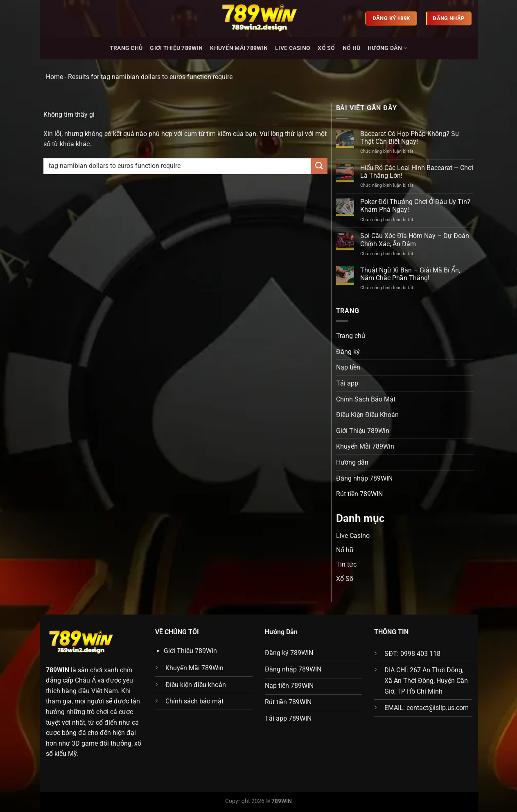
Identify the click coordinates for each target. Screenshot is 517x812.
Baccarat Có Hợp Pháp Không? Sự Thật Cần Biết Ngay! (410, 138)
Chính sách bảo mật (194, 701)
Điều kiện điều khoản (196, 685)
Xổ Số (326, 48)
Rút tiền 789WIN (359, 494)
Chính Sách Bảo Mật (366, 399)
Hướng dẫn (387, 48)
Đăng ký (348, 352)
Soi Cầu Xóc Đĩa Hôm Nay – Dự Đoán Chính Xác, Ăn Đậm (415, 240)
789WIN (58, 670)
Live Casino (293, 48)
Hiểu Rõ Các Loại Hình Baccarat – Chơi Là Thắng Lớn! (417, 172)
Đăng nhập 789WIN (364, 478)
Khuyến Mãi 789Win (239, 48)
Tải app (347, 383)
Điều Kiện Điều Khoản (367, 415)
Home (54, 77)
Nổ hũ (351, 48)
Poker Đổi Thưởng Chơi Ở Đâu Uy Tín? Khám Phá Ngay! (415, 206)
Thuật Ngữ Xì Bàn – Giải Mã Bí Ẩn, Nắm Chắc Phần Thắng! (410, 274)
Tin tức (346, 564)
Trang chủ (126, 48)
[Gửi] (319, 166)
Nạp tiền (348, 367)
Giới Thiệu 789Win (176, 48)
